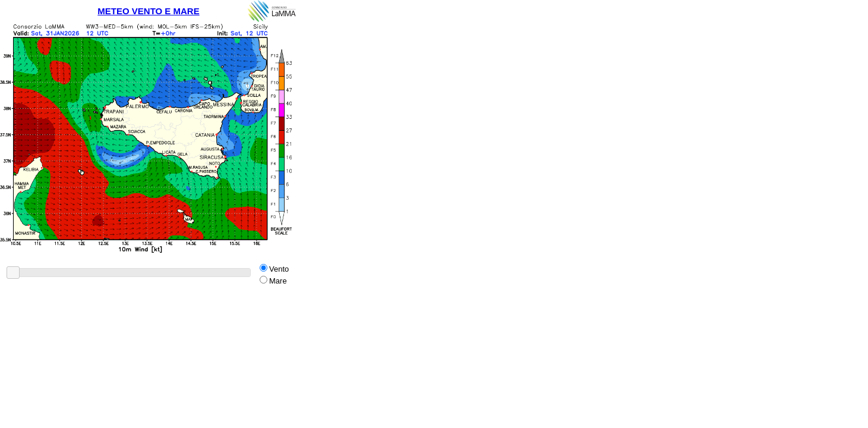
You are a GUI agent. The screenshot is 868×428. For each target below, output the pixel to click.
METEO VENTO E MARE (148, 11)
